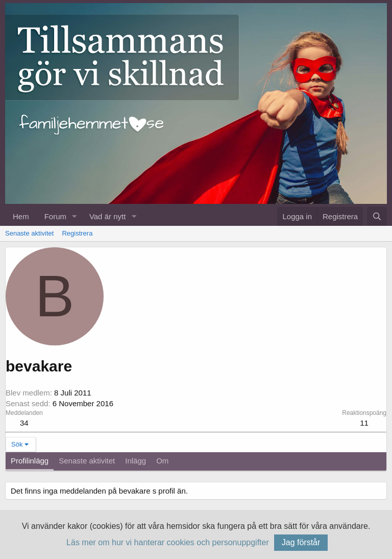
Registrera (77, 233)
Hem (21, 216)
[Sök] (377, 216)
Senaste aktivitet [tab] (87, 461)
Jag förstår (301, 542)
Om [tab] (162, 461)
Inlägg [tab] (136, 461)
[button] (75, 216)
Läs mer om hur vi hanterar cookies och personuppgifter (168, 542)
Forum (55, 216)
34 (24, 423)
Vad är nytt (107, 216)
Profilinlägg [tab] (30, 461)
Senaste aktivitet (29, 233)
